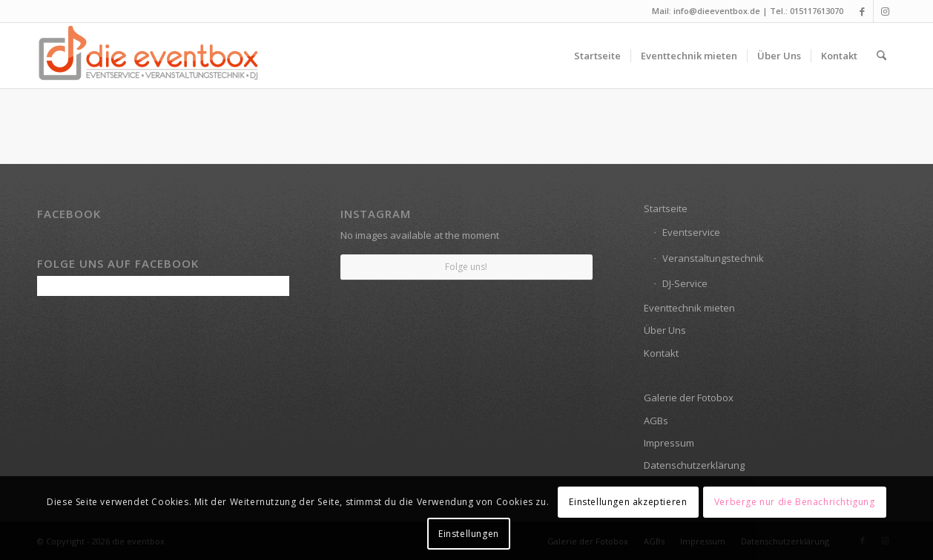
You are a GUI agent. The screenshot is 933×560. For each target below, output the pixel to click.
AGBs (656, 421)
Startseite (666, 208)
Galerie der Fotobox (689, 398)
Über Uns (665, 330)
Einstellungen (469, 534)
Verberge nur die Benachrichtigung (795, 502)
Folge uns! (466, 267)
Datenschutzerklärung (694, 465)
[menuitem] (597, 56)
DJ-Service (685, 283)
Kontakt (661, 353)
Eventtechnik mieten (689, 308)
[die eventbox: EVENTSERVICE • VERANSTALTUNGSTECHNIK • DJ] (148, 56)
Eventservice (691, 232)
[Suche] (881, 56)
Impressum (669, 443)
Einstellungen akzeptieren (628, 502)
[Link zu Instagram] (885, 11)
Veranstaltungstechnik (713, 258)
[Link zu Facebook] (862, 11)
